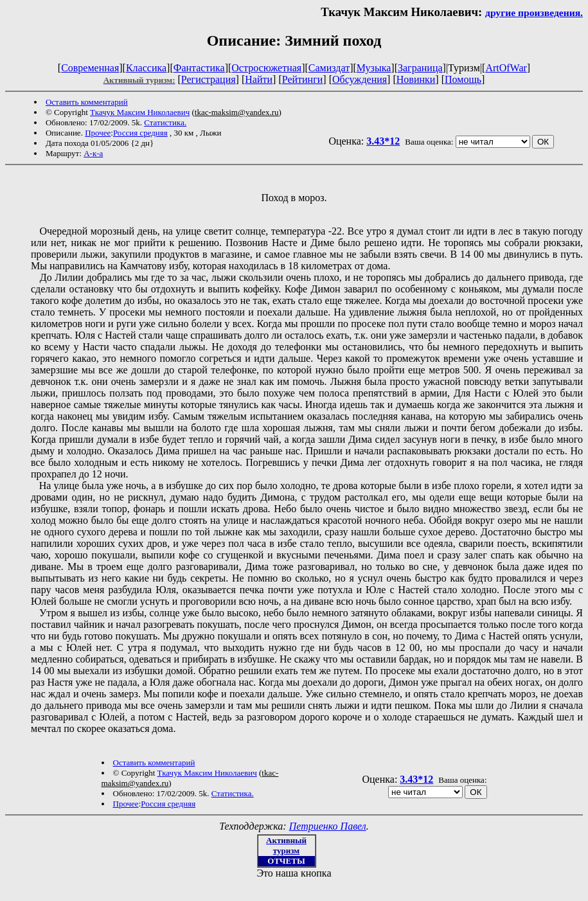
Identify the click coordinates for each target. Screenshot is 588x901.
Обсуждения (360, 79)
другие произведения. (534, 13)
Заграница (420, 68)
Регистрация (209, 79)
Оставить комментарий (87, 102)
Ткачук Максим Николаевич (140, 112)
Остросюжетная (266, 68)
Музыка (374, 68)
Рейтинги (303, 79)
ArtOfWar (506, 68)
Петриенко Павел (328, 826)
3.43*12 (383, 141)
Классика (146, 68)
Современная (90, 68)
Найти (259, 79)
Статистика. (165, 122)
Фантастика (199, 68)
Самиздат (329, 68)
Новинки (416, 79)
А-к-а (93, 153)
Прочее (98, 133)
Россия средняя (140, 133)
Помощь (463, 79)
